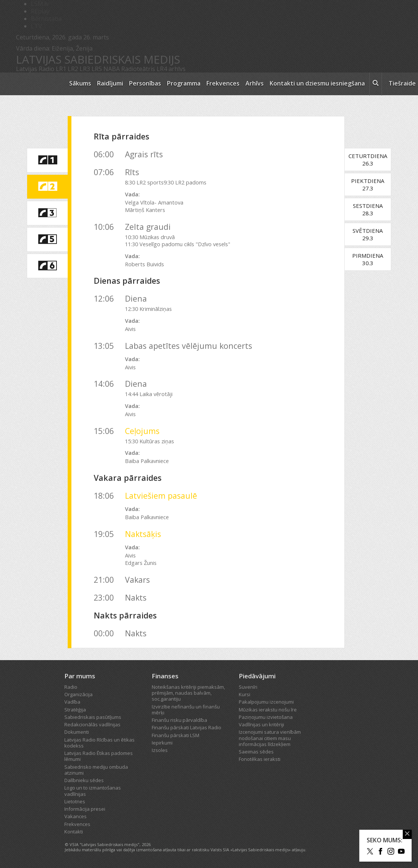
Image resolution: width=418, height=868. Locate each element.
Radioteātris (138, 69)
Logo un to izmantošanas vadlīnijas (93, 791)
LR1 (61, 69)
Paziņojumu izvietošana (266, 717)
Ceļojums (142, 431)
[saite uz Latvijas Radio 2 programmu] (47, 187)
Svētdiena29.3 (372, 234)
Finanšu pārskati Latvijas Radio (187, 727)
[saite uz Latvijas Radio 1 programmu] (47, 160)
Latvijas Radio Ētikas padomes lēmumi (99, 756)
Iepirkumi (162, 743)
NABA (112, 69)
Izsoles (160, 750)
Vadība (72, 702)
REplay (40, 11)
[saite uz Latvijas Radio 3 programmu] (47, 213)
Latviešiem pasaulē (161, 496)
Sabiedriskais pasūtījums (93, 717)
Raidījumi (110, 83)
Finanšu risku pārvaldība (179, 720)
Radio (71, 687)
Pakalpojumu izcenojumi (266, 702)
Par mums (80, 676)
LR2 (73, 69)
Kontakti (74, 832)
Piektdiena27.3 (372, 184)
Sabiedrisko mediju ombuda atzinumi (96, 770)
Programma (184, 83)
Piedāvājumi (257, 676)
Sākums (80, 83)
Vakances (75, 816)
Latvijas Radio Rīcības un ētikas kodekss (99, 743)
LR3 (85, 69)
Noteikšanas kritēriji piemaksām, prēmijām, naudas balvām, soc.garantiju (188, 693)
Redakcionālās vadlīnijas (92, 724)
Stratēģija (75, 710)
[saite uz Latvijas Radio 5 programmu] (47, 239)
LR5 (97, 69)
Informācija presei (85, 809)
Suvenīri (248, 687)
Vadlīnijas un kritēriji (261, 724)
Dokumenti (77, 732)
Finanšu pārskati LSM (176, 735)
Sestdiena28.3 (372, 209)
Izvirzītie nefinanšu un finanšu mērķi (186, 710)
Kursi (245, 694)
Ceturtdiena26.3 (372, 160)
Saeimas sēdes (256, 752)
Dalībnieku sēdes (84, 780)
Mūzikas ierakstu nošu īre (268, 710)
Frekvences (223, 83)
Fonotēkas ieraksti (260, 759)
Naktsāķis (143, 534)
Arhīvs (255, 83)
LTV (36, 26)
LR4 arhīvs (171, 69)
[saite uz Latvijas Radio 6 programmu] (47, 266)
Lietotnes (75, 801)
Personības (145, 83)
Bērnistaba (46, 19)
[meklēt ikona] (376, 84)
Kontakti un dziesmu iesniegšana (317, 83)
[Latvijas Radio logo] (38, 84)
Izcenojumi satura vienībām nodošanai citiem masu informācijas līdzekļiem (270, 738)
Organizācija (78, 694)
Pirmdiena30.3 (372, 259)
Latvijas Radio (35, 69)
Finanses (165, 676)
